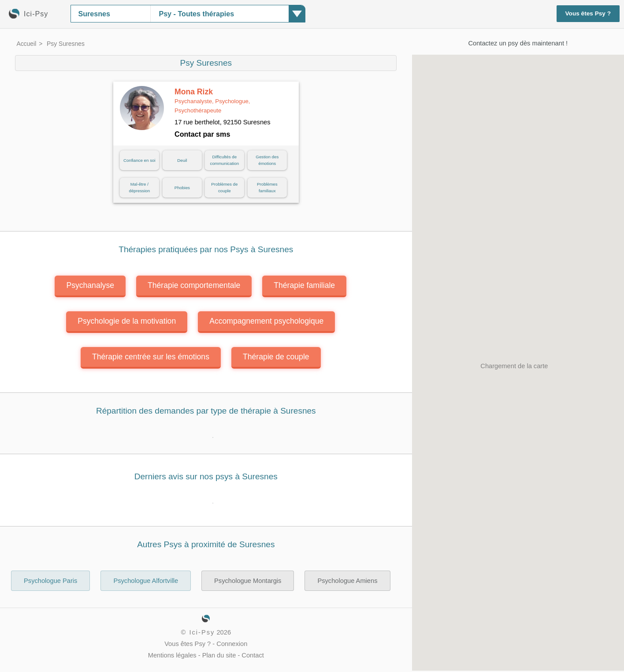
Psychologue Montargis (248, 581)
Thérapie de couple (276, 357)
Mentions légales (172, 655)
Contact (253, 655)
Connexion (232, 644)
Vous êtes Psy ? (588, 13)
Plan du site (219, 655)
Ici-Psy (202, 632)
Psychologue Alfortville (146, 581)
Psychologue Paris (50, 581)
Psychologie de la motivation (127, 321)
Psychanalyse (90, 285)
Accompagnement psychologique (266, 321)
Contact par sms (202, 134)
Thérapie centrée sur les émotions (151, 357)
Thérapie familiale (304, 285)
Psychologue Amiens (347, 581)
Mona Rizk (212, 101)
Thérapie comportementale (194, 285)
